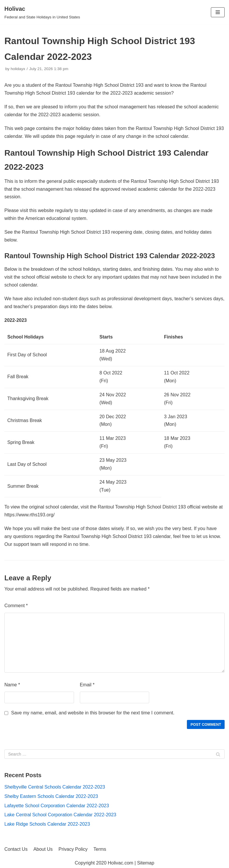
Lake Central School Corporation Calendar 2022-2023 (60, 815)
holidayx (18, 69)
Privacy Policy (73, 849)
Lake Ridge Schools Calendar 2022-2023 (47, 824)
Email (87, 685)
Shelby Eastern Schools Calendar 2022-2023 (51, 796)
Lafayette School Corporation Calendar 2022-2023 (57, 806)
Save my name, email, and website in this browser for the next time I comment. (93, 713)
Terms (100, 849)
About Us (43, 849)
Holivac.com (121, 863)
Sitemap (146, 863)
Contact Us (16, 849)
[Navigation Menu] (218, 12)
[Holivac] (42, 12)
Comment (16, 606)
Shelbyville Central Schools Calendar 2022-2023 (55, 787)
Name (12, 685)
